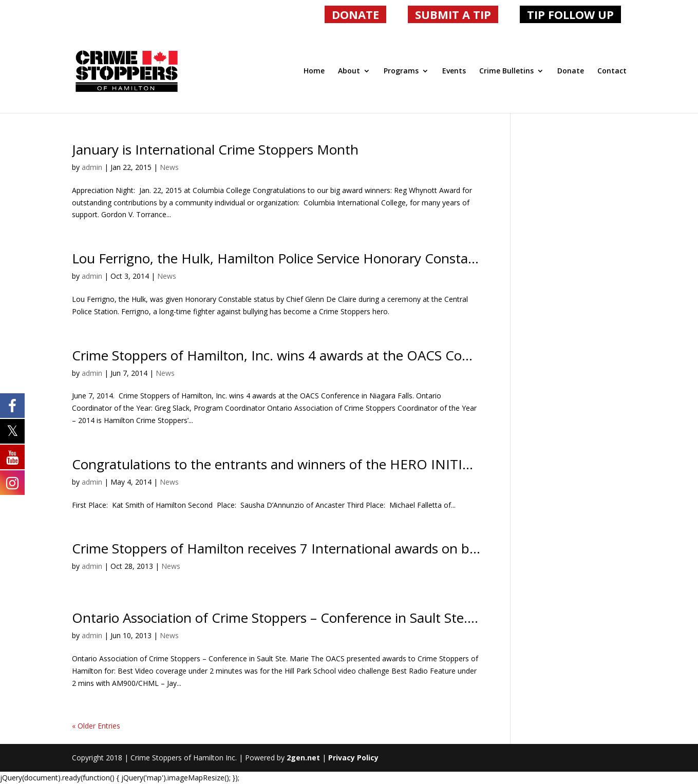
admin (92, 167)
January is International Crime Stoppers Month (215, 149)
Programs (401, 71)
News (169, 167)
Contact (612, 71)
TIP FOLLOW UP (570, 14)
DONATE (355, 14)
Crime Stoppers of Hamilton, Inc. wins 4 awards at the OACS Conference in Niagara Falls (343, 355)
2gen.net (303, 758)
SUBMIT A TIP (453, 14)
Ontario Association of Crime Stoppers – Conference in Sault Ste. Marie (289, 618)
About (349, 71)
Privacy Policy (353, 758)
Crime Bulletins (506, 71)
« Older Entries (96, 726)
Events (454, 71)
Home (314, 71)
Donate (571, 71)
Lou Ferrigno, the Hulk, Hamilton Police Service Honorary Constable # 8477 (303, 258)
